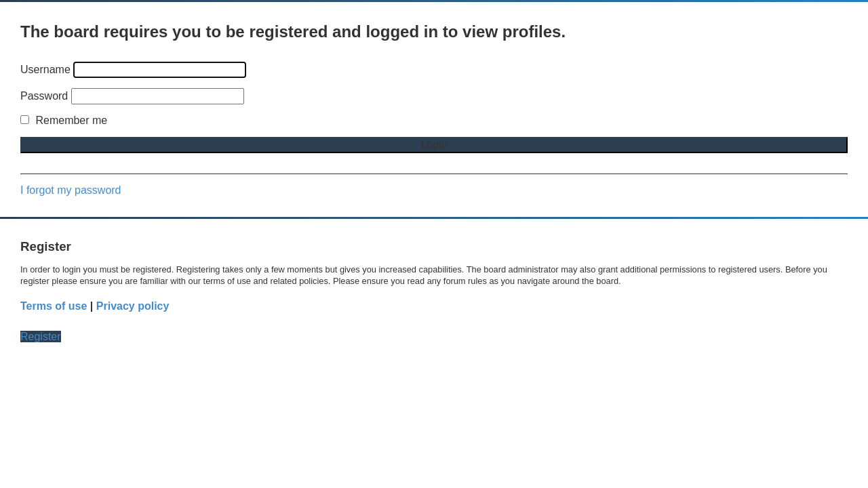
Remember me (64, 120)
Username (45, 69)
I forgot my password (71, 190)
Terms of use (54, 306)
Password (44, 96)
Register (41, 337)
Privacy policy (133, 306)
